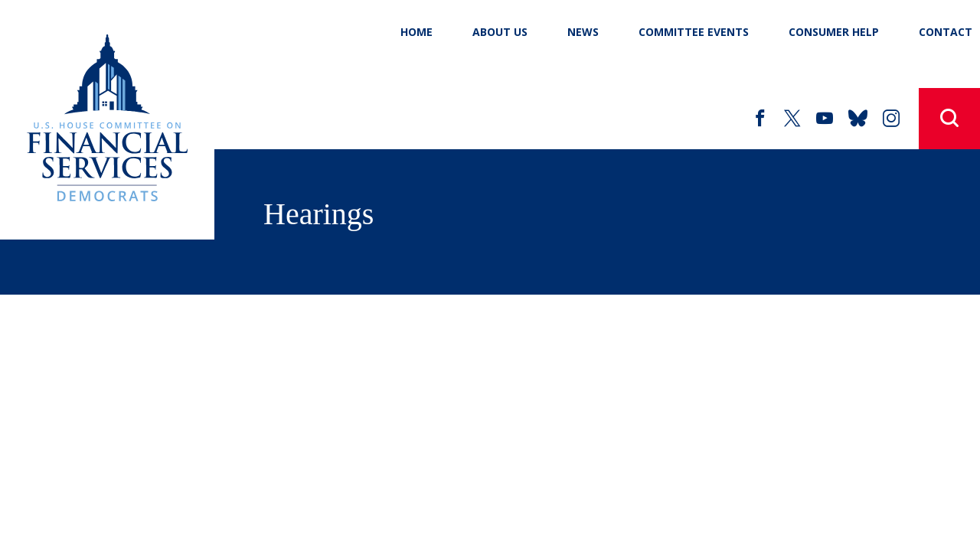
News (583, 32)
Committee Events (694, 32)
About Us (500, 32)
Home (416, 32)
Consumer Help (834, 32)
